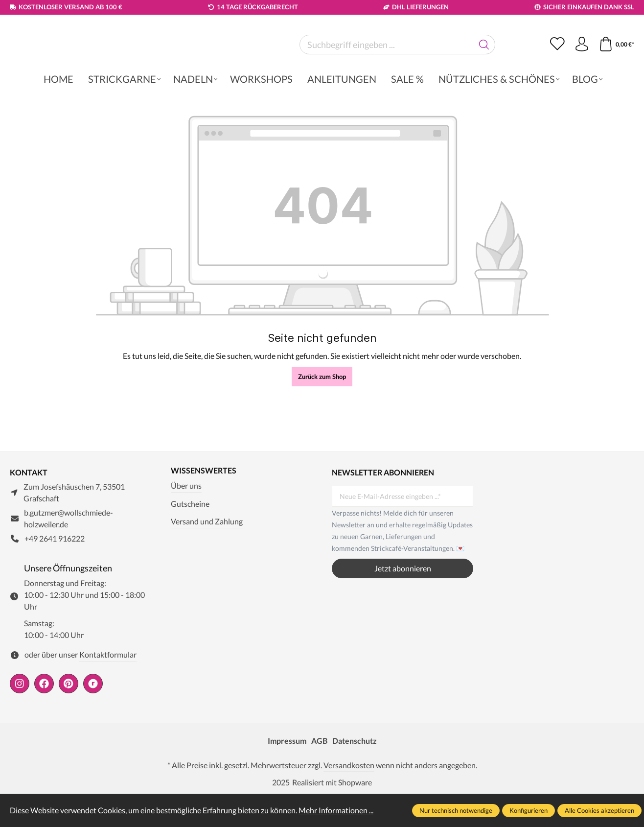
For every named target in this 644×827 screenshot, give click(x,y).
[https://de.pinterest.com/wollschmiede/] (69, 716)
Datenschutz (355, 773)
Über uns (186, 519)
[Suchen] (484, 70)
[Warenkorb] (616, 70)
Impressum (287, 773)
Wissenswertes (204, 504)
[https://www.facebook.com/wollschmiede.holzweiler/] (44, 716)
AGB (319, 773)
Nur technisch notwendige (456, 810)
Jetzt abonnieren (403, 602)
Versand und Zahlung (207, 555)
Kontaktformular (108, 688)
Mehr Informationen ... (336, 810)
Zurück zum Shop (322, 427)
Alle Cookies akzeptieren (599, 810)
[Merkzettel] (557, 70)
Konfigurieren (529, 810)
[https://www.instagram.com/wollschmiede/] (20, 716)
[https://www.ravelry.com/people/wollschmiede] (93, 716)
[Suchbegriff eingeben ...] (387, 70)
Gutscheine (190, 536)
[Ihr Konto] (581, 70)
